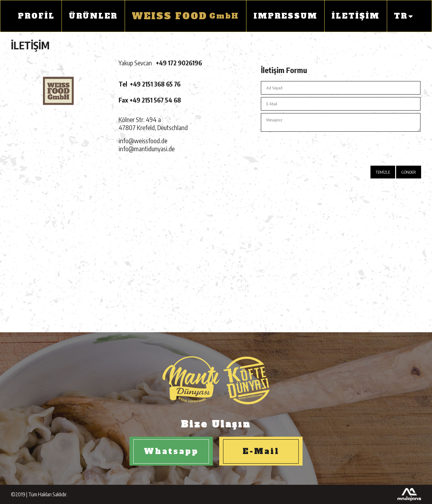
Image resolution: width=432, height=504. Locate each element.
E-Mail (261, 451)
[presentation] (372, 147)
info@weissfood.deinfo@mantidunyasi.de (147, 145)
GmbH (185, 16)
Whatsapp (171, 451)
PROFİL (36, 16)
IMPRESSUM (286, 16)
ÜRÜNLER (93, 16)
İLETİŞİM (356, 16)
